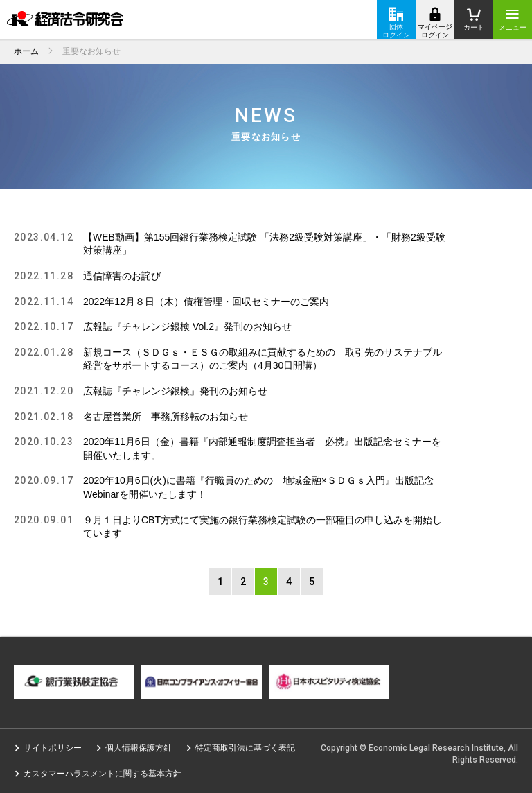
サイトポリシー (53, 748)
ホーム (26, 51)
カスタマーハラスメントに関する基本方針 (103, 774)
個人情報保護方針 (139, 748)
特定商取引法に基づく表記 (245, 748)
